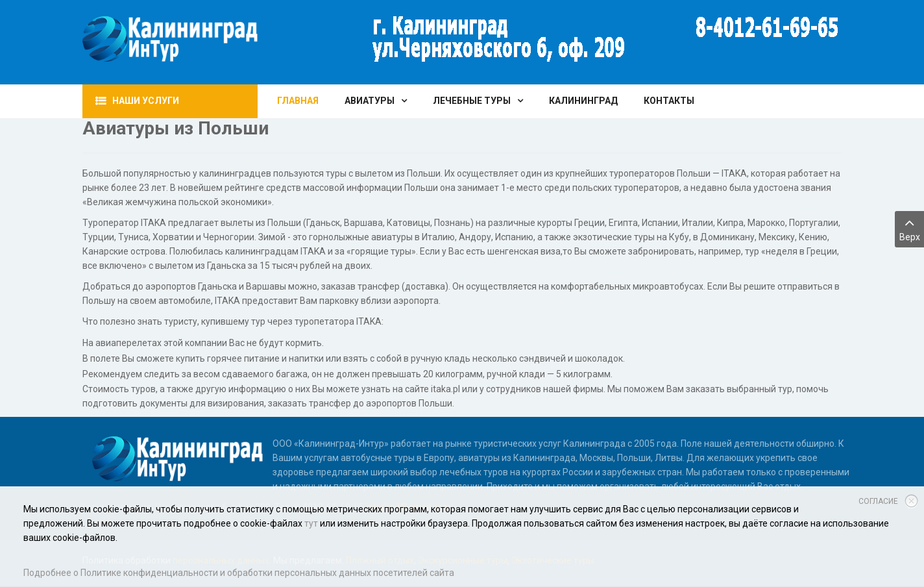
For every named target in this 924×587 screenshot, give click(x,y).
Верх (909, 228)
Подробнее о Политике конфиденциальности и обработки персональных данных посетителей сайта (239, 573)
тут (311, 523)
